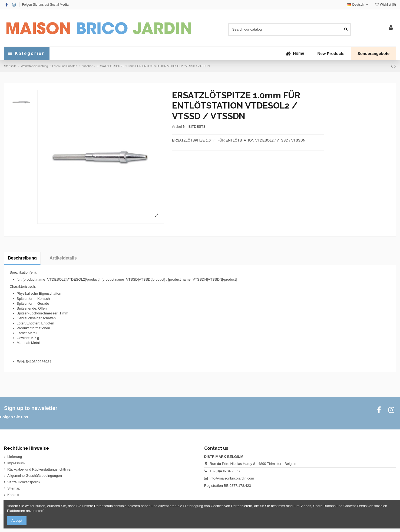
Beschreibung (22, 258)
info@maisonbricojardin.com (232, 478)
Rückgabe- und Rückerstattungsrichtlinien (40, 469)
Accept (17, 520)
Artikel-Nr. (180, 127)
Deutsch (358, 5)
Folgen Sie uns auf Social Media (45, 5)
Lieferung (15, 457)
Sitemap (14, 488)
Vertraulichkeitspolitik (24, 482)
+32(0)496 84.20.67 (225, 471)
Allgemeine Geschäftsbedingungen (35, 476)
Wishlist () (385, 5)
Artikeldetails (63, 258)
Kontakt (13, 495)
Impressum (16, 463)
